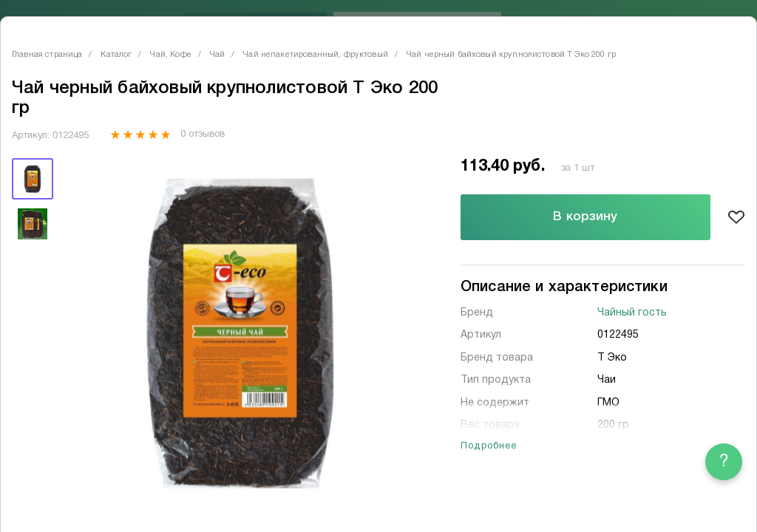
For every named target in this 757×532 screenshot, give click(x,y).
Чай (217, 55)
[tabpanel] (240, 334)
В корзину (585, 217)
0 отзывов (202, 134)
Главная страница (47, 55)
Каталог (116, 55)
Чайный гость (632, 313)
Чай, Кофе (170, 55)
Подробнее (489, 446)
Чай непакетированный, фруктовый (316, 55)
